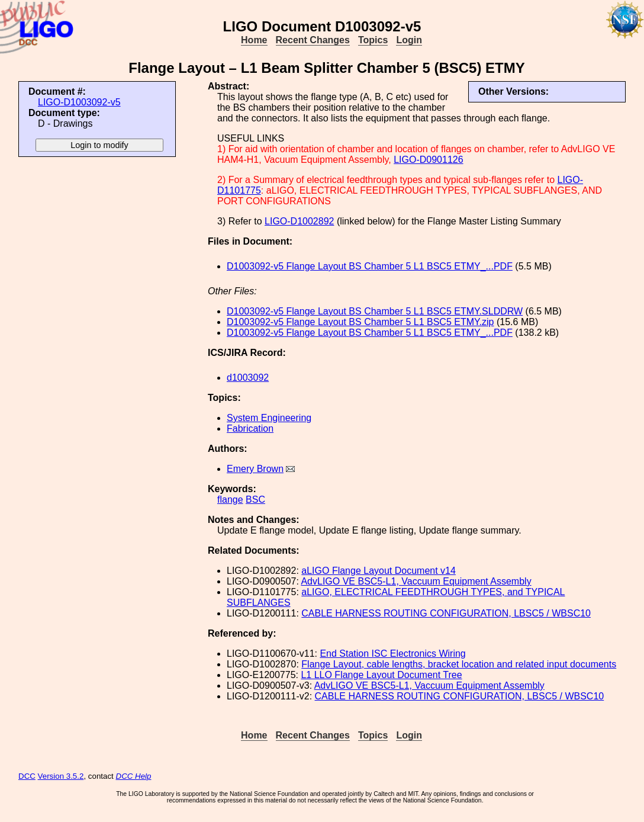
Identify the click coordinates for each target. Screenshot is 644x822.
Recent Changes (313, 40)
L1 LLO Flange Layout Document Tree (381, 675)
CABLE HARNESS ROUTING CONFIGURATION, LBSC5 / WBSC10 (446, 613)
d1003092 (248, 378)
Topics (373, 40)
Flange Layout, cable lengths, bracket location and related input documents (459, 664)
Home (254, 40)
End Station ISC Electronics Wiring (392, 654)
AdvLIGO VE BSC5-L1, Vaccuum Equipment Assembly (416, 581)
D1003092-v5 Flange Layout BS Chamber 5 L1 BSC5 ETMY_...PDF (370, 266)
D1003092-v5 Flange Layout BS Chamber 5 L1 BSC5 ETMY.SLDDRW (375, 311)
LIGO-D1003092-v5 (79, 102)
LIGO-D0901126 (428, 160)
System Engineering (269, 418)
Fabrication (250, 428)
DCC (27, 776)
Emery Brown (255, 469)
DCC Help (134, 776)
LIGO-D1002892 (299, 221)
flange (230, 500)
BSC (255, 500)
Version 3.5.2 (61, 776)
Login (409, 40)
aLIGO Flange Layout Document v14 (379, 571)
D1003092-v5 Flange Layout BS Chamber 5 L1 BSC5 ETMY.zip (360, 322)
